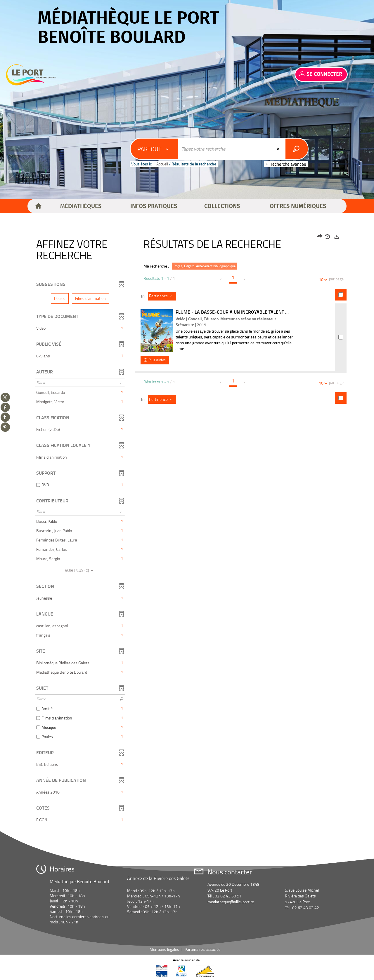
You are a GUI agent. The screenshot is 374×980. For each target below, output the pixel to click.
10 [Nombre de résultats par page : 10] (322, 279)
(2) (80, 570)
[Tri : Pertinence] (162, 296)
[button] (81, 206)
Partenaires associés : (204, 949)
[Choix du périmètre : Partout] (154, 149)
